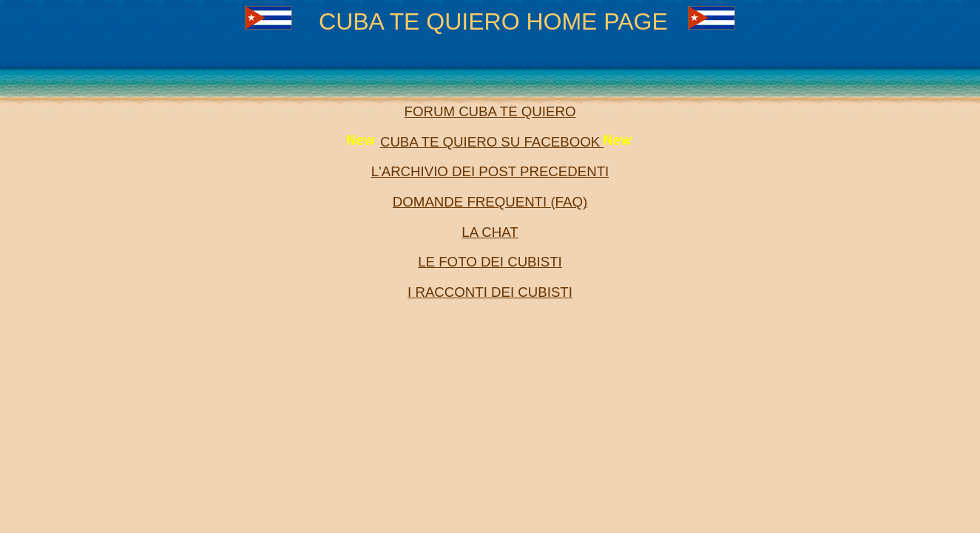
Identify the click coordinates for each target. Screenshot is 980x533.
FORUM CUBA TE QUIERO (490, 111)
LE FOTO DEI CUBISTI (490, 262)
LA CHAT (490, 232)
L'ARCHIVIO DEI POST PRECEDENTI (490, 171)
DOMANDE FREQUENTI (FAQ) (490, 202)
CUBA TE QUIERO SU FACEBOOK (492, 142)
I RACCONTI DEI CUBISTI (490, 292)
